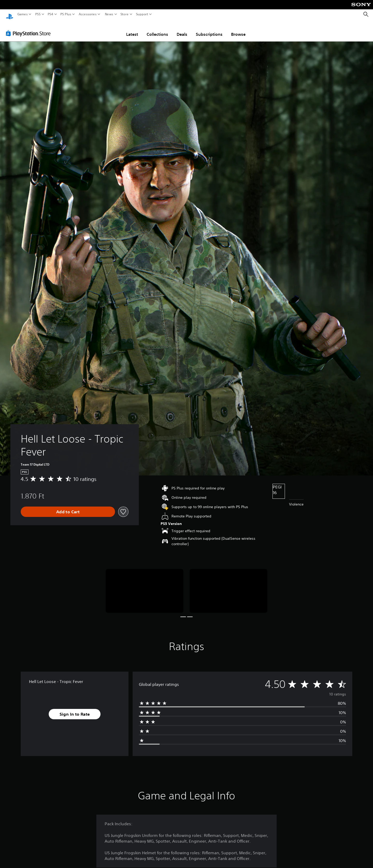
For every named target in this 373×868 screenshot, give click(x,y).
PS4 (51, 14)
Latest (132, 29)
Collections (157, 29)
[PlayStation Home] (10, 14)
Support (142, 14)
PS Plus (66, 14)
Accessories (88, 14)
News (109, 14)
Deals (182, 29)
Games (23, 14)
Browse (238, 29)
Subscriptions (209, 29)
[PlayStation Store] (30, 28)
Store (125, 14)
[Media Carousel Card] (145, 586)
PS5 (38, 14)
